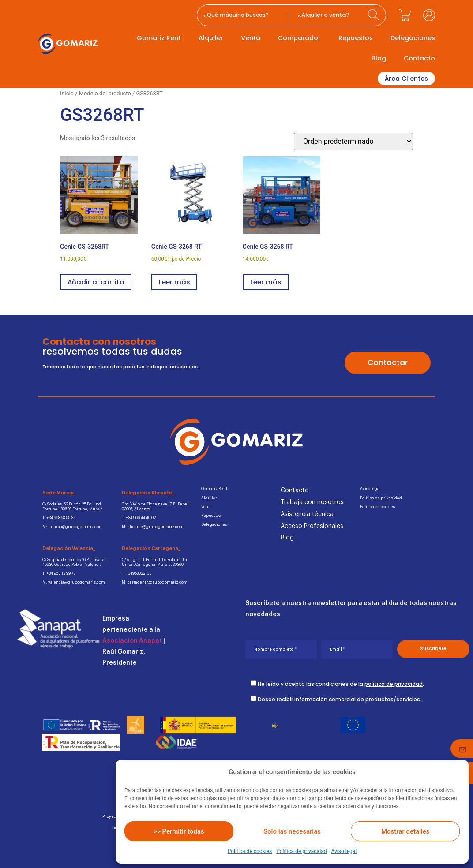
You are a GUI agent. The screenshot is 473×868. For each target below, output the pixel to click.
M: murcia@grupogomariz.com (73, 527)
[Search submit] (375, 15)
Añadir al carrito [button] (96, 282)
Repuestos (356, 38)
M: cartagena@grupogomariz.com (155, 582)
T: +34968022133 (137, 574)
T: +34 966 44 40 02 (139, 518)
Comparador (299, 38)
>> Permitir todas (179, 831)
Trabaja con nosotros (312, 502)
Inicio (67, 93)
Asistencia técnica (307, 514)
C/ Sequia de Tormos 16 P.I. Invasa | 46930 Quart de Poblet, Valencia (75, 562)
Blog (379, 58)
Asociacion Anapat (132, 641)
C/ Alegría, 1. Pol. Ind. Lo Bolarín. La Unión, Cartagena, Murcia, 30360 (154, 562)
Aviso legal (344, 851)
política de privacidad (394, 683)
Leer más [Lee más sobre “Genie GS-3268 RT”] (174, 282)
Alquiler (211, 38)
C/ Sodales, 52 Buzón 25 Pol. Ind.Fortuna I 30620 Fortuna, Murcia (73, 507)
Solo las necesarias (292, 831)
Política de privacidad (301, 851)
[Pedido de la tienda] (353, 141)
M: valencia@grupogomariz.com (74, 582)
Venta (251, 38)
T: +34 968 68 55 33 (59, 518)
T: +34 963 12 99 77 (59, 574)
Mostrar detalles (405, 831)
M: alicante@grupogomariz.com (153, 527)
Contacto (419, 58)
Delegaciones (413, 38)
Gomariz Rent (159, 38)
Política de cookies (250, 851)
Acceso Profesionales (312, 526)
